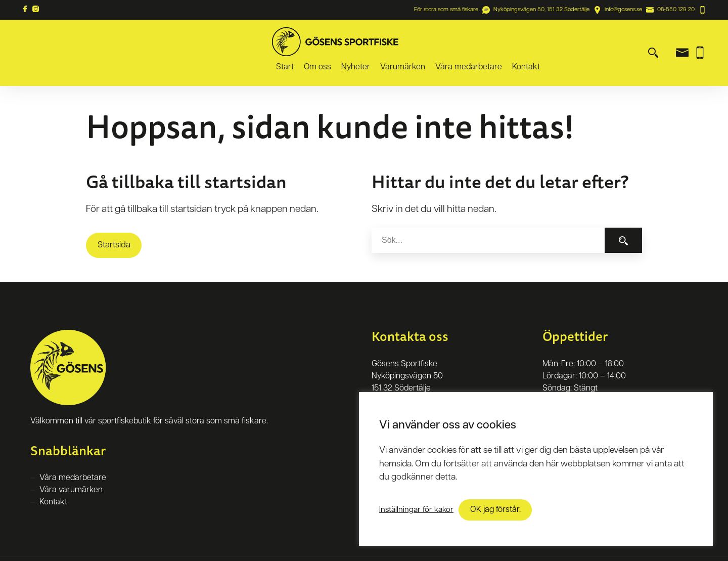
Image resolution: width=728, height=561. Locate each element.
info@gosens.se (623, 10)
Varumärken (498, 41)
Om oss (413, 41)
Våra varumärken (71, 468)
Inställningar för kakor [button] (416, 510)
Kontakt (622, 41)
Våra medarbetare (564, 41)
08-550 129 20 (676, 10)
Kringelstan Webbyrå (213, 548)
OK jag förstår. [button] (495, 510)
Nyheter (451, 41)
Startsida (114, 223)
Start (380, 41)
